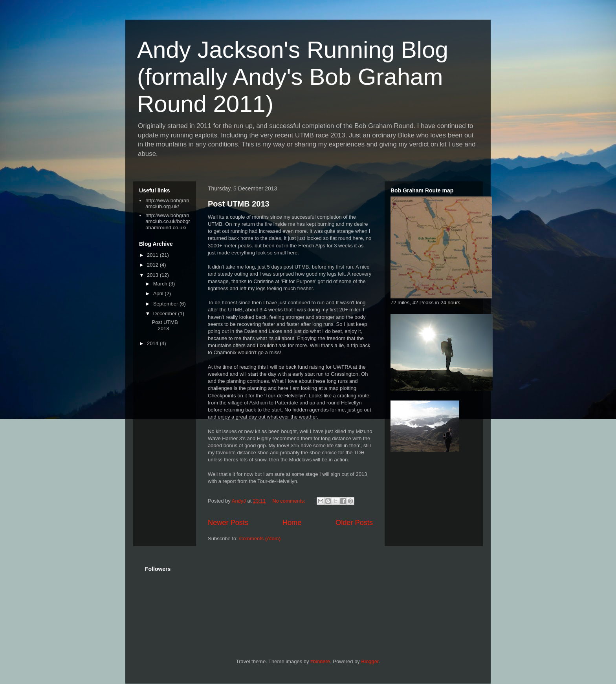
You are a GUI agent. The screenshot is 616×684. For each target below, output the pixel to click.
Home (292, 523)
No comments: (289, 501)
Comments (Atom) (260, 539)
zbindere (320, 661)
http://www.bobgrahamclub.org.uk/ (167, 204)
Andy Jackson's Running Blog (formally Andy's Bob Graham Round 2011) (293, 77)
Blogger (370, 661)
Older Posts (354, 523)
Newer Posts (228, 523)
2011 (153, 255)
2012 (153, 265)
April (159, 294)
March (161, 284)
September (166, 304)
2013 (153, 275)
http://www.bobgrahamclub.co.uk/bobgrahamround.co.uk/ (168, 221)
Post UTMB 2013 (239, 204)
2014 (153, 343)
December (166, 314)
